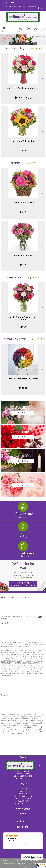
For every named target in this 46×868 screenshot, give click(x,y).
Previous (3, 79)
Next (43, 79)
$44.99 (23, 151)
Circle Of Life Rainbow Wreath (23, 379)
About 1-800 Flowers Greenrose (15, 597)
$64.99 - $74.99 (23, 98)
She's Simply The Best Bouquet (23, 88)
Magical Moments (23, 256)
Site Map (23, 866)
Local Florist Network (35, 864)
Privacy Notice (20, 864)
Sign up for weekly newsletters (23, 584)
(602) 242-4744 (11, 3)
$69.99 (23, 327)
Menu (4, 31)
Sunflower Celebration (23, 141)
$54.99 (23, 212)
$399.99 (23, 388)
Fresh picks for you (23, 570)
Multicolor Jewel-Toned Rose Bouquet (23, 318)
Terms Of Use (8, 864)
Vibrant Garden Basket (23, 203)
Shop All (34, 49)
